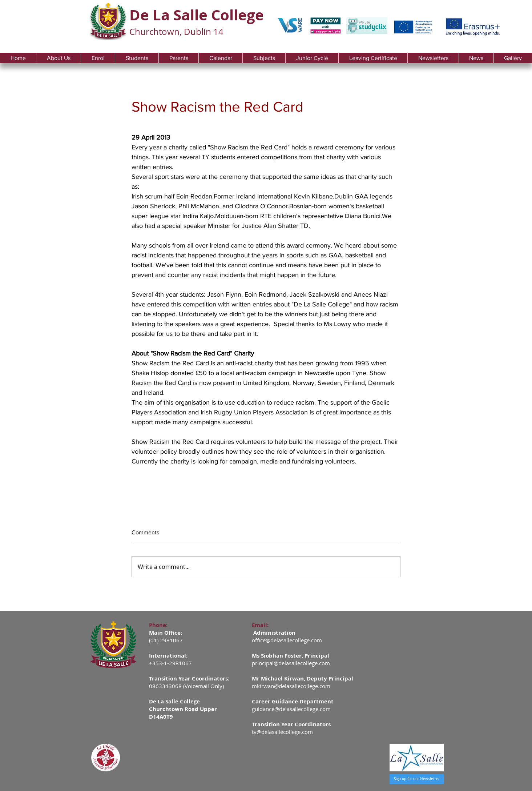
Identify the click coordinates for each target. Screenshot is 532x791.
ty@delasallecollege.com (282, 732)
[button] (58, 58)
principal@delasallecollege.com (291, 663)
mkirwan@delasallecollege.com (291, 686)
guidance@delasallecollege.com (291, 709)
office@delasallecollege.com (287, 640)
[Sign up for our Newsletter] (417, 779)
